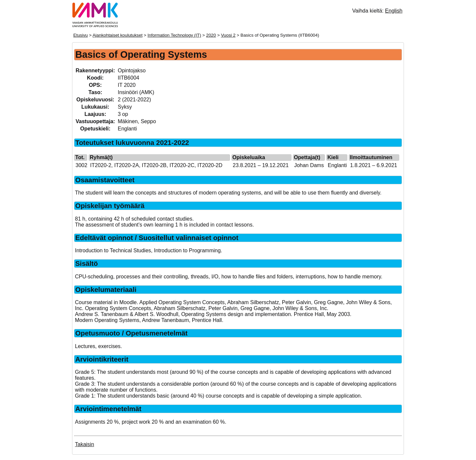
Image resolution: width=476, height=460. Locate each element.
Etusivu (81, 35)
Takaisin (85, 444)
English (394, 11)
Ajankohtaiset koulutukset (118, 35)
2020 (211, 35)
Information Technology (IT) (174, 35)
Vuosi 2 (228, 35)
